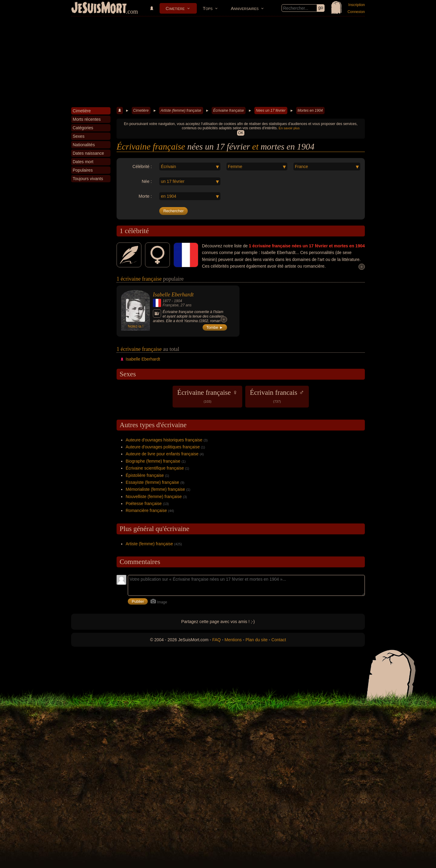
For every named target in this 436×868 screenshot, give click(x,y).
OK (241, 133)
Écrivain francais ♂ (277, 396)
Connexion (356, 12)
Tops (208, 8)
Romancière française (146, 510)
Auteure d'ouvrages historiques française (164, 440)
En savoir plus (289, 128)
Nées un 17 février (271, 111)
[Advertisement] (218, 62)
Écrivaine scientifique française (155, 468)
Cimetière (175, 8)
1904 (178, 301)
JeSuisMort (99, 8)
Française (171, 305)
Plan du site (257, 640)
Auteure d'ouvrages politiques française (163, 447)
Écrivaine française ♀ (207, 396)
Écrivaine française (228, 111)
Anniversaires (245, 8)
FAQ (216, 640)
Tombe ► (215, 327)
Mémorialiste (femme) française (155, 489)
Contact (279, 640)
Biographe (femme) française (153, 461)
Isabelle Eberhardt (173, 295)
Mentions (233, 640)
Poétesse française (144, 503)
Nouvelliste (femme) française (154, 497)
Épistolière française (145, 475)
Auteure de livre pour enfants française (162, 454)
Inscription (357, 5)
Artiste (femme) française (181, 111)
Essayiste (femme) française (152, 482)
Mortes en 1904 (310, 111)
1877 (167, 301)
